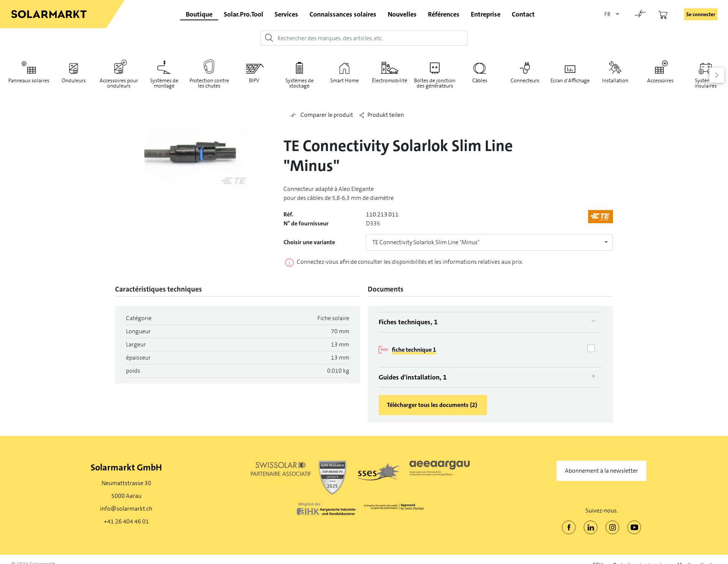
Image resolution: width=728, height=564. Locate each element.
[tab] (490, 322)
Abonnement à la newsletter (601, 471)
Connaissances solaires (343, 14)
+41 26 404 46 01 (126, 521)
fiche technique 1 (414, 350)
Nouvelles (402, 14)
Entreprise (486, 14)
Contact (523, 14)
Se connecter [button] (701, 14)
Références (444, 14)
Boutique (199, 14)
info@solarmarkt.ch (126, 509)
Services (286, 14)
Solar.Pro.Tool (243, 14)
